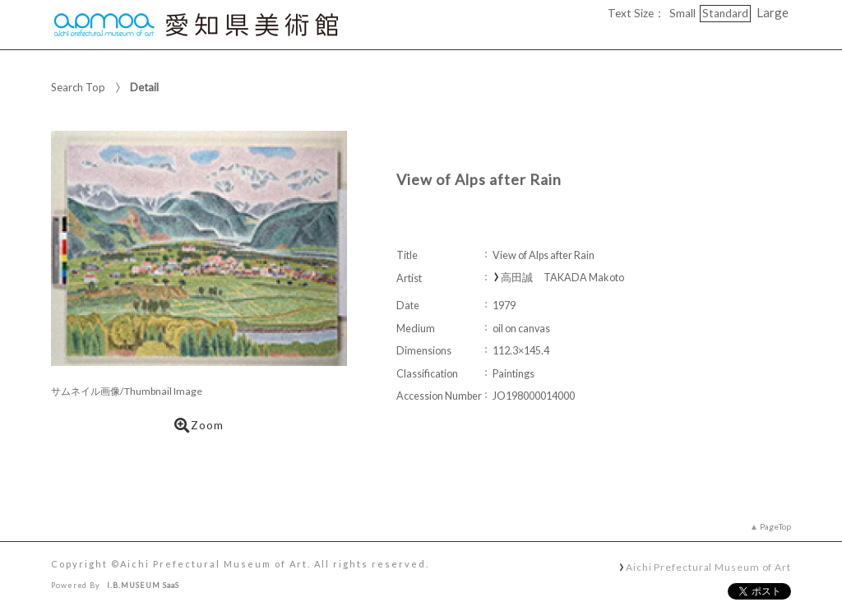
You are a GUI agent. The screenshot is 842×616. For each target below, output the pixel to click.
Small (682, 13)
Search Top (78, 87)
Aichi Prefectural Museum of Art (708, 567)
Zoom (199, 425)
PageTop (775, 526)
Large (773, 12)
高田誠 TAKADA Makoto (562, 278)
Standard (725, 13)
